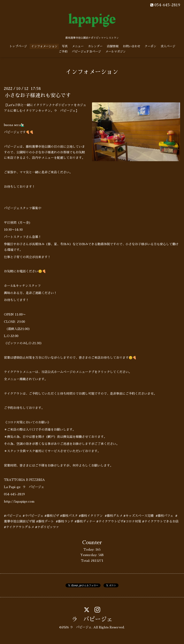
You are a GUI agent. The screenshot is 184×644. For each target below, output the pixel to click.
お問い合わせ (132, 46)
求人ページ (168, 46)
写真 (65, 46)
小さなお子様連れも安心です (38, 95)
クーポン (150, 46)
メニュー (78, 46)
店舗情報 (113, 46)
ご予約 (63, 51)
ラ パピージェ (92, 619)
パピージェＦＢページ (86, 51)
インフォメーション (44, 46)
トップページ (18, 46)
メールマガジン (115, 51)
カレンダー (95, 46)
